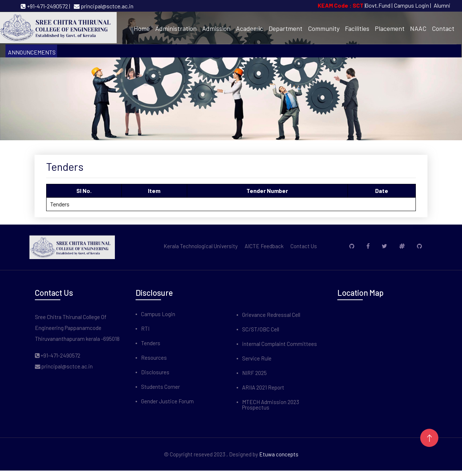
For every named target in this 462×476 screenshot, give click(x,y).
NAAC (418, 28)
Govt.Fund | (379, 5)
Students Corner (160, 387)
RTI (145, 329)
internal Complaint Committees (280, 344)
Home (142, 28)
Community (324, 28)
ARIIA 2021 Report (263, 388)
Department (286, 28)
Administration (176, 28)
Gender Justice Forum (167, 401)
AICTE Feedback (264, 246)
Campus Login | (413, 5)
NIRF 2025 (254, 373)
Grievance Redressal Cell (271, 315)
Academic (250, 28)
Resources (154, 358)
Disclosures (155, 372)
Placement (390, 28)
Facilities (357, 28)
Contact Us (304, 246)
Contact (443, 28)
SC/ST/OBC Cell (261, 329)
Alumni (442, 5)
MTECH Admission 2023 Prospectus (271, 405)
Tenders (151, 343)
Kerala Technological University (201, 246)
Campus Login (158, 314)
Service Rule (257, 358)
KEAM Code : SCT (341, 5)
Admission (216, 28)
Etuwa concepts (279, 454)
